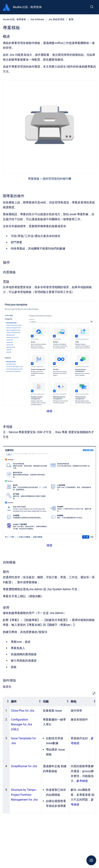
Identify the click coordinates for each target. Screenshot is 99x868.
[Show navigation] (91, 860)
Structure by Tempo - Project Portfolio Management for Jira (24, 795)
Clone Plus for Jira (23, 711)
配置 (71, 19)
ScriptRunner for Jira (24, 766)
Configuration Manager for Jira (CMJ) (22, 724)
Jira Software (37, 19)
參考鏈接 (82, 781)
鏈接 (49, 411)
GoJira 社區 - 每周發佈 (27, 7)
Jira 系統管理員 (56, 19)
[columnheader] (6, 701)
